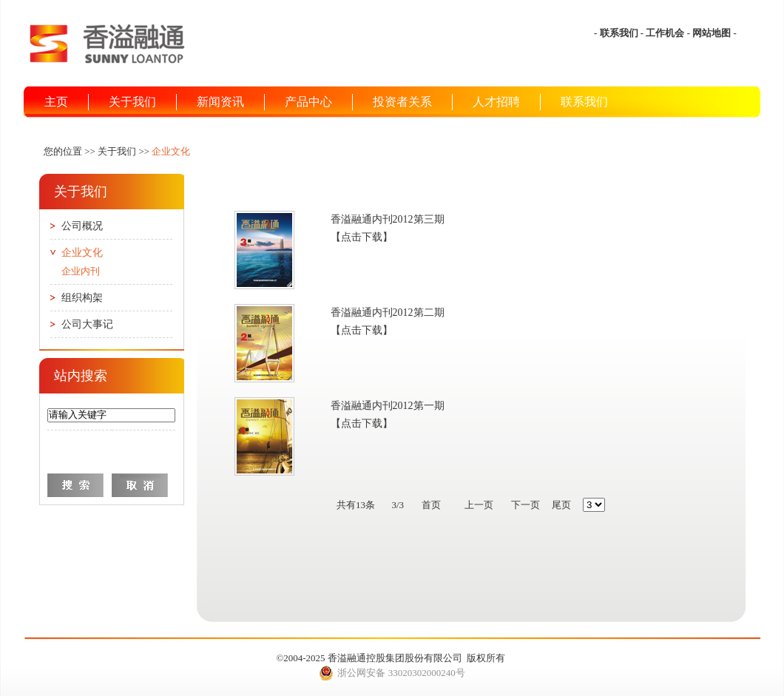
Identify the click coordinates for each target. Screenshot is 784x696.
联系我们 (619, 33)
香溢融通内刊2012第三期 (388, 219)
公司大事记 (87, 324)
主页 (56, 102)
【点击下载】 (362, 237)
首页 (431, 505)
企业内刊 (81, 271)
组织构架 (82, 298)
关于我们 (132, 102)
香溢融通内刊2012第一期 (388, 406)
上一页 (479, 505)
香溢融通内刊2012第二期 (388, 312)
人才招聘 (496, 102)
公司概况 (82, 226)
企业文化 (82, 253)
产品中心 (308, 102)
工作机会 (665, 33)
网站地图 (712, 33)
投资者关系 (402, 102)
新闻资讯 (220, 102)
